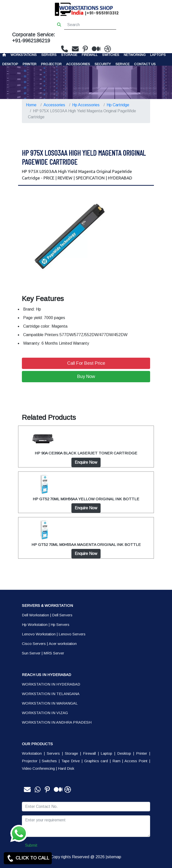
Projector (51, 64)
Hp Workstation (35, 624)
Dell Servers (62, 615)
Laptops (158, 55)
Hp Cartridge (118, 105)
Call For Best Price (86, 363)
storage (69, 55)
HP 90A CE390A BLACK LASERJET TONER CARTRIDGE (86, 453)
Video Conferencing (38, 768)
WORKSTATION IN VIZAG (45, 713)
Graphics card (96, 761)
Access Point (136, 761)
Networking (135, 55)
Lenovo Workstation (39, 634)
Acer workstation (63, 644)
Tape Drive (71, 761)
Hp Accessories (86, 105)
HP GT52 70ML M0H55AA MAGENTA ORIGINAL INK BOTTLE (86, 545)
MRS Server (54, 653)
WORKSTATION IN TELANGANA (51, 694)
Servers (49, 55)
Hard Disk (66, 768)
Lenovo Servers (72, 634)
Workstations (24, 55)
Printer (142, 753)
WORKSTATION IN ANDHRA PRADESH (57, 722)
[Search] (90, 25)
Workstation (32, 753)
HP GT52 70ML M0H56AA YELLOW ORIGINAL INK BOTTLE (86, 499)
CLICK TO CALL (28, 858)
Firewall (90, 55)
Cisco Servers (34, 644)
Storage (71, 753)
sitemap (114, 857)
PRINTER (30, 64)
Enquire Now (86, 462)
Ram (116, 761)
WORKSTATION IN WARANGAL (50, 703)
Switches (111, 55)
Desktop (10, 64)
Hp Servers (60, 624)
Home (31, 105)
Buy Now (86, 376)
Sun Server (31, 653)
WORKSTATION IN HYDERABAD (51, 684)
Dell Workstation (35, 615)
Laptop (106, 753)
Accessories (78, 64)
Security (103, 64)
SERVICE (122, 64)
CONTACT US (145, 64)
